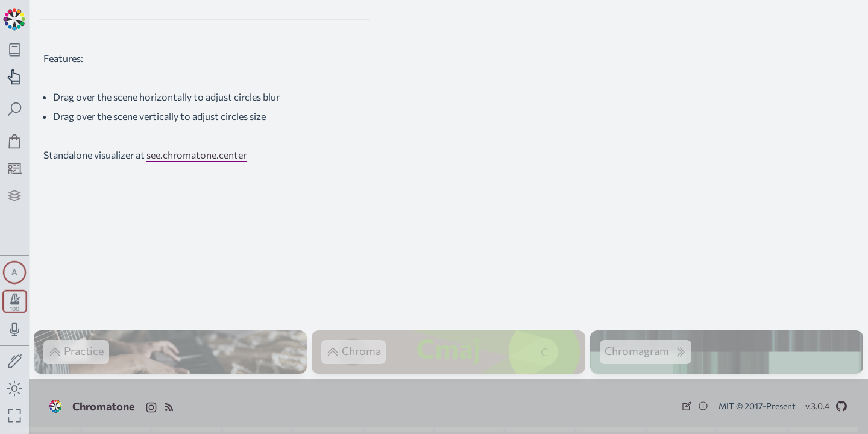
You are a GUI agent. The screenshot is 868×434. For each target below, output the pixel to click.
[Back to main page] (14, 18)
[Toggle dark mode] (15, 388)
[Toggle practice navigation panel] (15, 77)
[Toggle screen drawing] (15, 362)
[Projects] (15, 196)
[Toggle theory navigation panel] (15, 50)
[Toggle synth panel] (14, 272)
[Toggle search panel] (15, 109)
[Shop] (15, 141)
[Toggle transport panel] (15, 301)
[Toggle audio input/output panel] (15, 329)
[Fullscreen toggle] (15, 416)
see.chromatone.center (197, 155)
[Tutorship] (15, 168)
